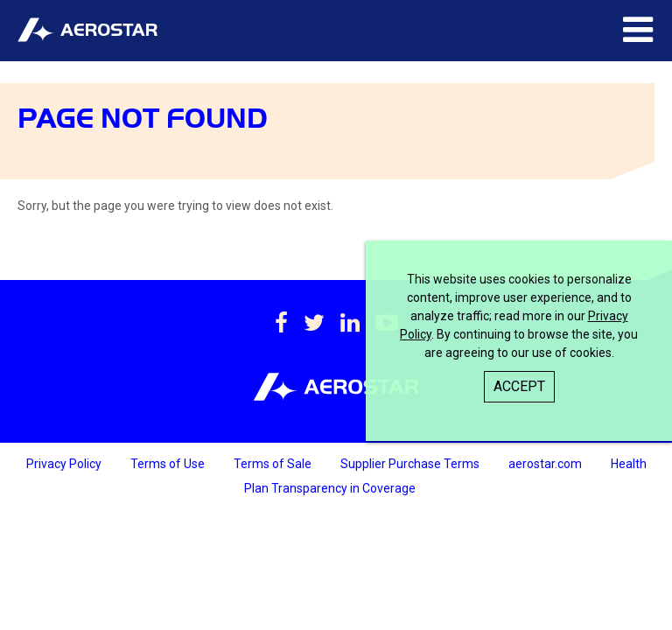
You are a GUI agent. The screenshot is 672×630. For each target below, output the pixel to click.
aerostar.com (546, 464)
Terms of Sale (274, 464)
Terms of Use (169, 464)
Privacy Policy (65, 464)
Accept (519, 386)
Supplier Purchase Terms (411, 464)
